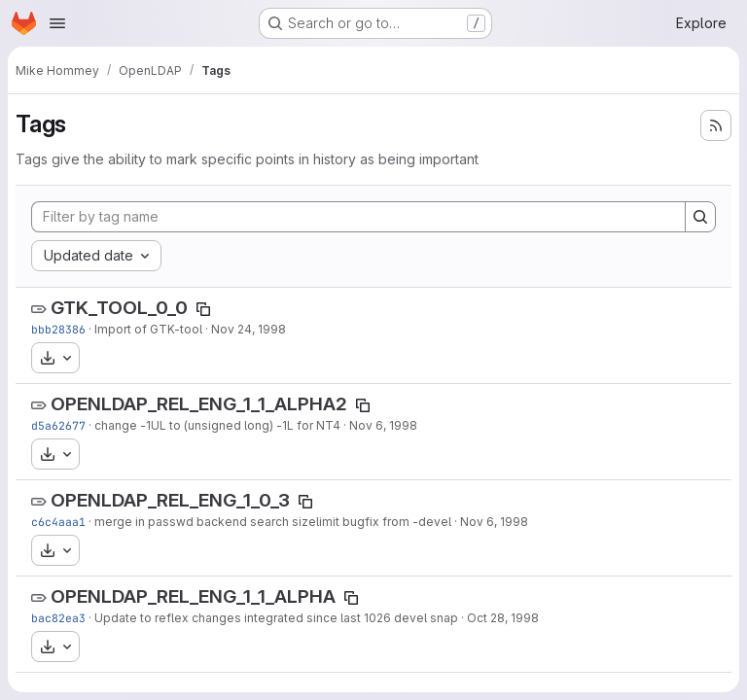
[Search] (700, 217)
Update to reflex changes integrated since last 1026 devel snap (276, 618)
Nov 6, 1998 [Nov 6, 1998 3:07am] (494, 522)
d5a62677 (58, 425)
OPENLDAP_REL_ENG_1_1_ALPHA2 (199, 404)
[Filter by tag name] (358, 217)
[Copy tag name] (203, 309)
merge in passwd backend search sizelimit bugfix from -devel (273, 522)
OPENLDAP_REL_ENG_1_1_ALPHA (193, 596)
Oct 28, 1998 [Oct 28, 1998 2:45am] (503, 618)
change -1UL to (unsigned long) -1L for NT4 (217, 425)
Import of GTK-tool (148, 329)
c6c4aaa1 (58, 522)
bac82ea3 (58, 618)
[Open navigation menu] (57, 23)
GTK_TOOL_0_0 (119, 308)
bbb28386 (58, 329)
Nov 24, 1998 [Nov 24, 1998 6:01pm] (249, 329)
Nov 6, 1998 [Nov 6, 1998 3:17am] (383, 425)
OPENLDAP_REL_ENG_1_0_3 (170, 500)
